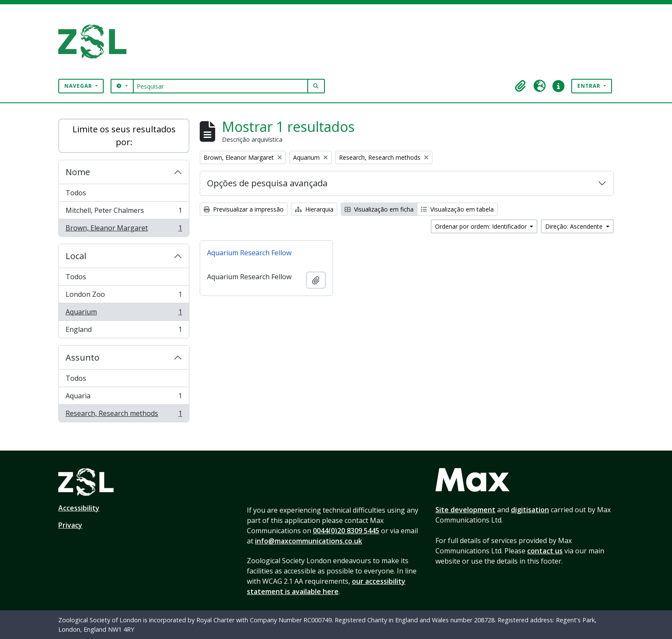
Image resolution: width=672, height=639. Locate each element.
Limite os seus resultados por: (124, 136)
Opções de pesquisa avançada (267, 183)
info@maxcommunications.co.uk (309, 541)
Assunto (82, 357)
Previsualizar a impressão (244, 209)
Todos (76, 193)
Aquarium (124, 314)
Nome (78, 172)
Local (76, 256)
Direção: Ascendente (575, 226)
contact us (545, 551)
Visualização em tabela (457, 209)
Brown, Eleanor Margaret (124, 230)
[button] (521, 86)
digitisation (530, 510)
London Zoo (124, 296)
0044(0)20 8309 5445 (346, 531)
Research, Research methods (124, 415)
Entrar (590, 86)
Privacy (70, 525)
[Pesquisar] (220, 86)
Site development (465, 510)
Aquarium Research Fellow (249, 253)
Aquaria (124, 398)
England (124, 331)
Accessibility (79, 508)
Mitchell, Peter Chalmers (124, 212)
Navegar (79, 86)
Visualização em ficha (379, 209)
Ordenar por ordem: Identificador (482, 226)
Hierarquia (314, 209)
